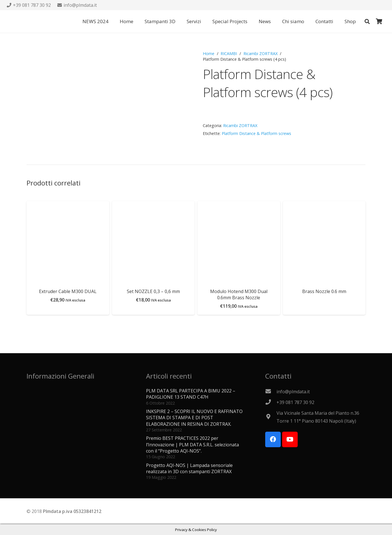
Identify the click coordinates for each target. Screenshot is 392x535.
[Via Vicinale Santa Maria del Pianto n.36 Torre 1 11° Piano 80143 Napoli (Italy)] (271, 417)
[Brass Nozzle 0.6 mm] (324, 205)
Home (209, 53)
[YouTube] (290, 439)
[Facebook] (273, 439)
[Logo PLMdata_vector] (18, 21)
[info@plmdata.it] (271, 392)
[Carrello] (379, 21)
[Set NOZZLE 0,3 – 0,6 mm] (153, 205)
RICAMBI (229, 53)
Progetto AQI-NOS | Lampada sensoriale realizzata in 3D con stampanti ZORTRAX (189, 468)
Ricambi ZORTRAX (261, 53)
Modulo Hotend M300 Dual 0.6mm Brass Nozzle (239, 294)
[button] (367, 22)
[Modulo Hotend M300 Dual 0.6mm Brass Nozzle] (239, 205)
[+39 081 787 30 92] (271, 402)
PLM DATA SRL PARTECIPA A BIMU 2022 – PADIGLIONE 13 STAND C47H (191, 394)
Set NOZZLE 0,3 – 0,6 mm (153, 291)
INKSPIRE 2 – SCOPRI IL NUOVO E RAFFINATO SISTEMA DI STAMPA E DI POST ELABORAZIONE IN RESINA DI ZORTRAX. (194, 418)
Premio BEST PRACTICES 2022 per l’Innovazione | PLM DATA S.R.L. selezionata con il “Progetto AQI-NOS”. (192, 445)
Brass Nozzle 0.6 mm (324, 291)
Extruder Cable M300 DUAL (68, 291)
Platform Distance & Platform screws (256, 133)
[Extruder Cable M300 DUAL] (68, 205)
